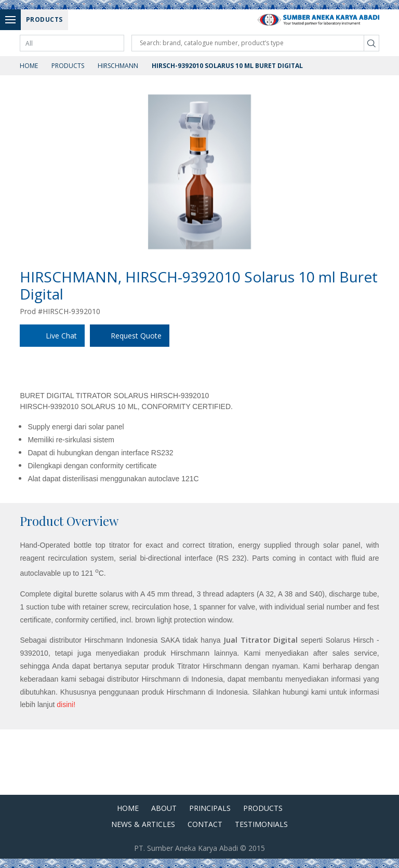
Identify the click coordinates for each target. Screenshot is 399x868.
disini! (66, 704)
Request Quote (136, 336)
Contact (205, 824)
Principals (210, 808)
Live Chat (61, 336)
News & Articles (143, 824)
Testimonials (261, 824)
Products (68, 66)
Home (29, 66)
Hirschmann (118, 66)
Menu (13, 19)
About (164, 808)
